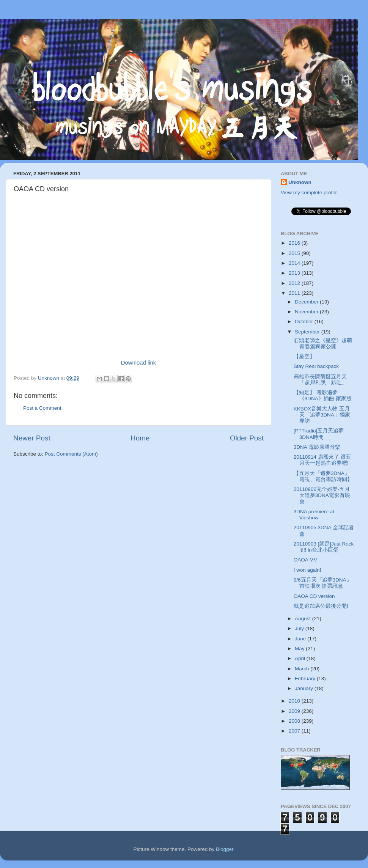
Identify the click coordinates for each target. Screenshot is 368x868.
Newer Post (32, 438)
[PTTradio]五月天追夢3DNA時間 (319, 434)
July (300, 628)
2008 (295, 721)
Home (140, 438)
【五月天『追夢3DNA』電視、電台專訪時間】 (323, 476)
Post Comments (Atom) (71, 454)
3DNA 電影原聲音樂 (317, 447)
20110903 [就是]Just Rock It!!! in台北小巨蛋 (324, 547)
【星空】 (304, 356)
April (301, 658)
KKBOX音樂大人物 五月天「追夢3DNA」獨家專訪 (322, 415)
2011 (295, 293)
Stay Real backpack (316, 366)
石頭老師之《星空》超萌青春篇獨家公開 (323, 344)
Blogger (225, 849)
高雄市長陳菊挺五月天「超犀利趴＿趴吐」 (320, 380)
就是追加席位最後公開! (321, 606)
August (304, 619)
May (300, 649)
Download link (138, 363)
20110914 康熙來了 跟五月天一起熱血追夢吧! (322, 460)
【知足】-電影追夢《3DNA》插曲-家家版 (323, 395)
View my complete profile (309, 193)
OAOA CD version (314, 596)
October (305, 322)
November (307, 312)
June (301, 639)
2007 (295, 731)
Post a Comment (42, 408)
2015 (295, 253)
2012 (295, 283)
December (307, 302)
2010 (295, 701)
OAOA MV (305, 560)
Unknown (300, 182)
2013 (295, 273)
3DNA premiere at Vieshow (314, 515)
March (303, 669)
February (306, 679)
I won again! (307, 570)
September (308, 332)
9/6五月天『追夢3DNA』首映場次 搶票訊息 (323, 583)
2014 (295, 263)
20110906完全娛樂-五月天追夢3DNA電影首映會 (322, 495)
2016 (295, 243)
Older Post (247, 438)
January (305, 688)
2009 (295, 711)
